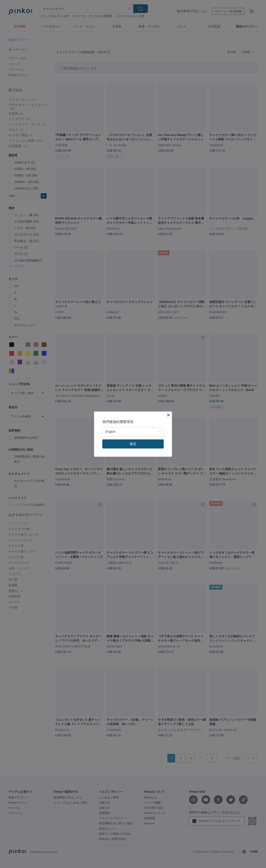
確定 (133, 444)
